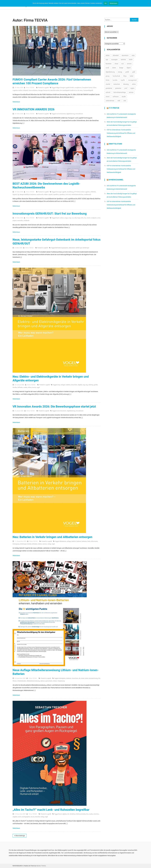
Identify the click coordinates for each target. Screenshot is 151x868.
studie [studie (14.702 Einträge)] (124, 97)
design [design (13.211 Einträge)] (121, 68)
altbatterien (63, 541)
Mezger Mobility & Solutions (28, 194)
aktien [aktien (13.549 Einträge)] (108, 55)
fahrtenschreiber (81, 814)
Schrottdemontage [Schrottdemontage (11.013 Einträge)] (120, 92)
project (15, 220)
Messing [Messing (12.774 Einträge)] (126, 84)
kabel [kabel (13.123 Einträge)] (132, 76)
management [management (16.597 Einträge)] (132, 80)
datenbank (72, 248)
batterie (68, 385)
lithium (15, 681)
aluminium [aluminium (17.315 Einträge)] (125, 55)
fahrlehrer (73, 814)
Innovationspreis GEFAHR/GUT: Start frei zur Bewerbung (50, 214)
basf (58, 218)
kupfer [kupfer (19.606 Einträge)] (123, 80)
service (45, 544)
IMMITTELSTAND (115, 144)
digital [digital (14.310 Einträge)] (129, 68)
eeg (87, 385)
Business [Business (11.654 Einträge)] (109, 64)
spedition (62, 194)
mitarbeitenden (22, 681)
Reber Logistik (48, 194)
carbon (62, 218)
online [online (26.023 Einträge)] (134, 84)
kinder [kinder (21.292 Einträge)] (108, 80)
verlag (49, 544)
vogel (38, 387)
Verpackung (61, 681)
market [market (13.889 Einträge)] (108, 84)
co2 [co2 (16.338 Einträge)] (123, 64)
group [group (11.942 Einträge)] (108, 76)
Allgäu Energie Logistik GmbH (65, 88)
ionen (83, 678)
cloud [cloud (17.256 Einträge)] (116, 64)
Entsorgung (16, 544)
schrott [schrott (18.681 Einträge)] (108, 92)
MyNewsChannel (116, 180)
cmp (70, 218)
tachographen (26, 817)
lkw (87, 814)
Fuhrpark (25, 90)
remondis (20, 220)
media (25, 387)
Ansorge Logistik (61, 192)
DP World (77, 192)
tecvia (34, 387)
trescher (37, 817)
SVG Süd (68, 194)
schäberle (26, 220)
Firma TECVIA (30, 88)
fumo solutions (33, 90)
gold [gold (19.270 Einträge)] (134, 72)
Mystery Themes (41, 866)
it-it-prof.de (114, 108)
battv (89, 541)
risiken (30, 387)
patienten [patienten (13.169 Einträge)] (118, 88)
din (80, 678)
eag (84, 385)
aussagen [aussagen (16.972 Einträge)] (114, 60)
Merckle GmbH (55, 90)
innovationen (79, 114)
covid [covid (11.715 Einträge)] (107, 68)
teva (81, 90)
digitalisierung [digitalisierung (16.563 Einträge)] (110, 72)
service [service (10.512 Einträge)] (131, 92)
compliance (78, 88)
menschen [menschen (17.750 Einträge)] (117, 84)
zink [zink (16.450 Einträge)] (125, 101)
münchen (96, 814)
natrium (43, 681)
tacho (20, 817)
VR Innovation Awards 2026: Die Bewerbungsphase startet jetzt (54, 406)
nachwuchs (40, 194)
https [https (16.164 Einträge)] (125, 76)
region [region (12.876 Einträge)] (132, 88)
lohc (82, 218)
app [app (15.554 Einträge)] (107, 60)
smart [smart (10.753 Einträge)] (108, 97)
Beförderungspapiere (62, 248)
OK (106, 3)
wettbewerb (88, 194)
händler (15, 387)
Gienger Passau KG (44, 90)
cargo (66, 218)
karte (86, 678)
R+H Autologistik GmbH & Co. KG (70, 90)
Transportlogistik (88, 90)
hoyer (79, 218)
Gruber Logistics (85, 192)
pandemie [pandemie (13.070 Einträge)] (109, 88)
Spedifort (56, 194)
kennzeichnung (93, 678)
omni (99, 218)
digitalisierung (71, 114)
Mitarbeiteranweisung (33, 681)
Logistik (46, 88)
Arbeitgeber (62, 678)
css (73, 218)
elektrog (91, 385)
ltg (18, 194)
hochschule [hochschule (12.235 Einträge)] (116, 76)
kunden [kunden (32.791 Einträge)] (115, 80)
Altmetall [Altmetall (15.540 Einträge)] (116, 55)
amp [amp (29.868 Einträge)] (133, 55)
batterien (84, 541)
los (85, 218)
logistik (15, 194)
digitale (80, 385)
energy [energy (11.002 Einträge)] (120, 72)
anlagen (63, 385)
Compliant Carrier (87, 88)
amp (59, 385)
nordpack (94, 218)
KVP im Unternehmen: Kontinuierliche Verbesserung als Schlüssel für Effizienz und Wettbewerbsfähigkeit (121, 133)
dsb (76, 218)
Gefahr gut (79, 248)
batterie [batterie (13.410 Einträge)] (123, 60)
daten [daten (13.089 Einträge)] (114, 68)
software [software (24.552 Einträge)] (116, 97)
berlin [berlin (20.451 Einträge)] (131, 60)
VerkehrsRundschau (77, 194)
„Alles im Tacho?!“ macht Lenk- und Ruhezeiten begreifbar (51, 810)
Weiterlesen (16, 102)
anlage (69, 541)
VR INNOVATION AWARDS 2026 (34, 109)
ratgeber (15, 817)
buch (60, 814)
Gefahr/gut (86, 248)
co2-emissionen (61, 114)
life (99, 678)
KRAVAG (93, 192)
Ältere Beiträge (20, 836)
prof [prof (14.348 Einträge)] (126, 88)
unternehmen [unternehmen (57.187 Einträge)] (110, 101)
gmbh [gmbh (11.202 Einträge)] (127, 72)
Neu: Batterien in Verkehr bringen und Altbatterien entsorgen (52, 537)
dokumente (94, 541)
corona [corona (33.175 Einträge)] (129, 64)
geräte (96, 385)
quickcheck (49, 681)
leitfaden (20, 387)
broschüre (74, 385)
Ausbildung (70, 192)
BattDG (74, 541)
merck (89, 218)
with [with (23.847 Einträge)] (119, 101)
